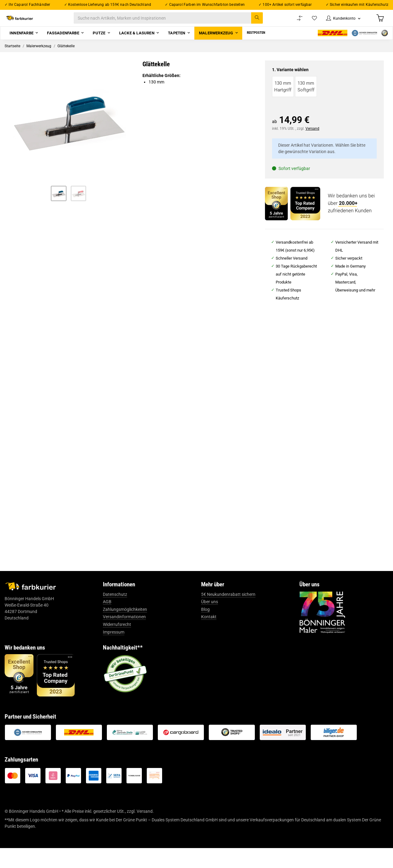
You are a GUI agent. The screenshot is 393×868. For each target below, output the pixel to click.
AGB (107, 622)
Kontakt (209, 637)
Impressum (114, 652)
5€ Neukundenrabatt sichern (228, 614)
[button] (340, 22)
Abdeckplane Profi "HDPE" (244, 473)
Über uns (210, 622)
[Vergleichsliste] (294, 22)
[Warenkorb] (379, 22)
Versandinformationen (124, 637)
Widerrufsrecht (117, 644)
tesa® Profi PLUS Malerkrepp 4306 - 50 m (53, 477)
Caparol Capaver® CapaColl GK (340, 483)
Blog (205, 629)
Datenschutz (115, 614)
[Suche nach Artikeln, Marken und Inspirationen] (175, 22)
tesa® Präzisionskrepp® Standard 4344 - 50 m (149, 477)
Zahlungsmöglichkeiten (125, 629)
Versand (312, 136)
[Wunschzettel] (309, 22)
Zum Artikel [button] (53, 516)
